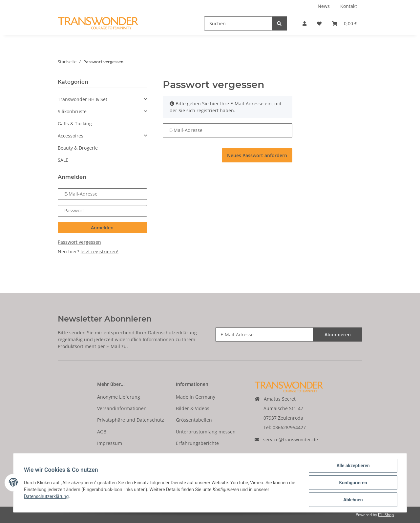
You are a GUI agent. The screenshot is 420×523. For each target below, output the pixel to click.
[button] (304, 23)
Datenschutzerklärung (172, 333)
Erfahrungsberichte (197, 443)
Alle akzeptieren (353, 466)
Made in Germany (196, 397)
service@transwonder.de (291, 439)
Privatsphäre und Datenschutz (131, 420)
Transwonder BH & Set (83, 99)
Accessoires (71, 136)
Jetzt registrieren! (99, 251)
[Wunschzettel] (319, 23)
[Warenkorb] (345, 23)
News (324, 6)
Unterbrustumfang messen (206, 432)
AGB (102, 432)
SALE (63, 160)
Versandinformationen (122, 408)
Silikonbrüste (72, 111)
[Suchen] (238, 23)
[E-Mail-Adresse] (264, 335)
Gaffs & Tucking (75, 124)
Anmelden (102, 228)
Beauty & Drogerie (78, 148)
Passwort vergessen (79, 242)
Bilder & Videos (193, 408)
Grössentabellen (194, 420)
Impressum (110, 443)
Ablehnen (353, 500)
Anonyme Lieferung (119, 397)
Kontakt (349, 6)
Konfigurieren (353, 483)
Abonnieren (338, 335)
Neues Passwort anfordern (257, 155)
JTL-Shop (386, 515)
